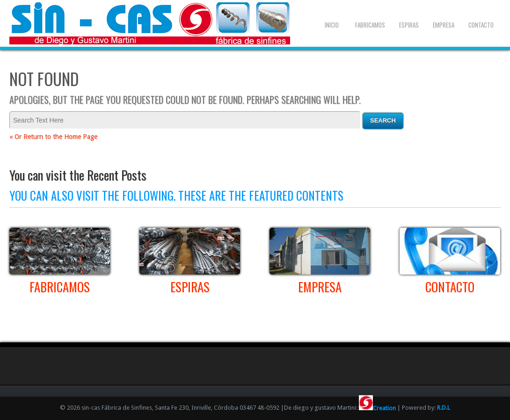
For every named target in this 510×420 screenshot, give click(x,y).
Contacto (481, 25)
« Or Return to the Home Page (53, 137)
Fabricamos (370, 25)
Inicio (332, 25)
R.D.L (444, 408)
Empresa (444, 25)
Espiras (409, 25)
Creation (377, 408)
